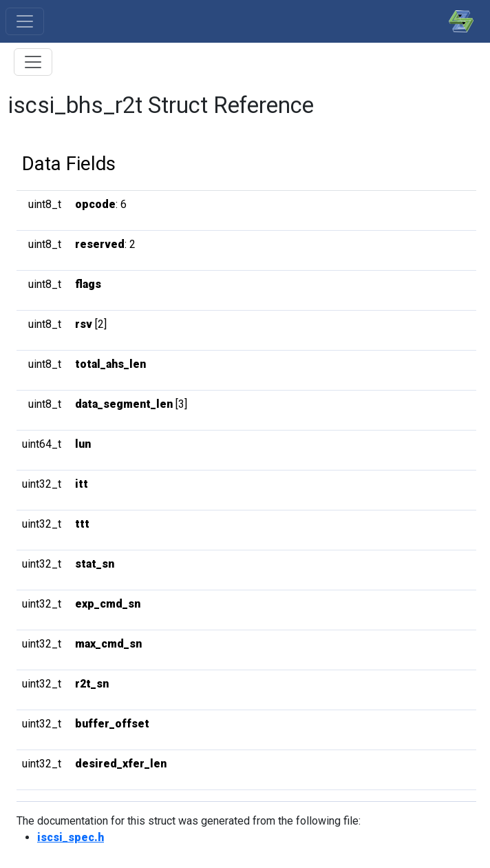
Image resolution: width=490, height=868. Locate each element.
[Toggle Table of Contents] (33, 62)
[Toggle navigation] (25, 21)
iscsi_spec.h (71, 837)
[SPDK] (458, 21)
